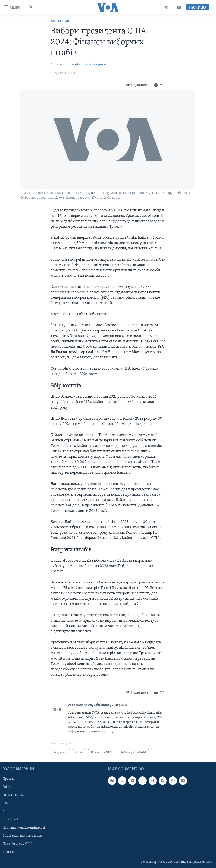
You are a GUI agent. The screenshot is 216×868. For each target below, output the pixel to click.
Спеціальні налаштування (23, 836)
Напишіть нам (14, 795)
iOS (5, 803)
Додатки (9, 852)
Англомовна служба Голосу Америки (78, 64)
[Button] (137, 85)
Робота (8, 787)
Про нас (9, 779)
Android (9, 811)
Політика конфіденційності (24, 828)
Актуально (61, 21)
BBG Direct (10, 820)
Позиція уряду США (18, 844)
